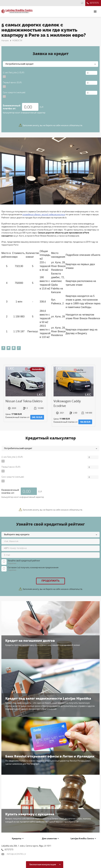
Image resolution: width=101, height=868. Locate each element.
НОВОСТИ (17, 40)
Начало (5, 40)
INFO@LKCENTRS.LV (14, 854)
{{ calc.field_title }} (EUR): (14, 72)
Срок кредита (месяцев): (14, 92)
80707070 (93, 3)
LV (82, 3)
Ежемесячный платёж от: (12, 107)
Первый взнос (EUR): (12, 82)
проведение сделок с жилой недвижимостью (44, 214)
